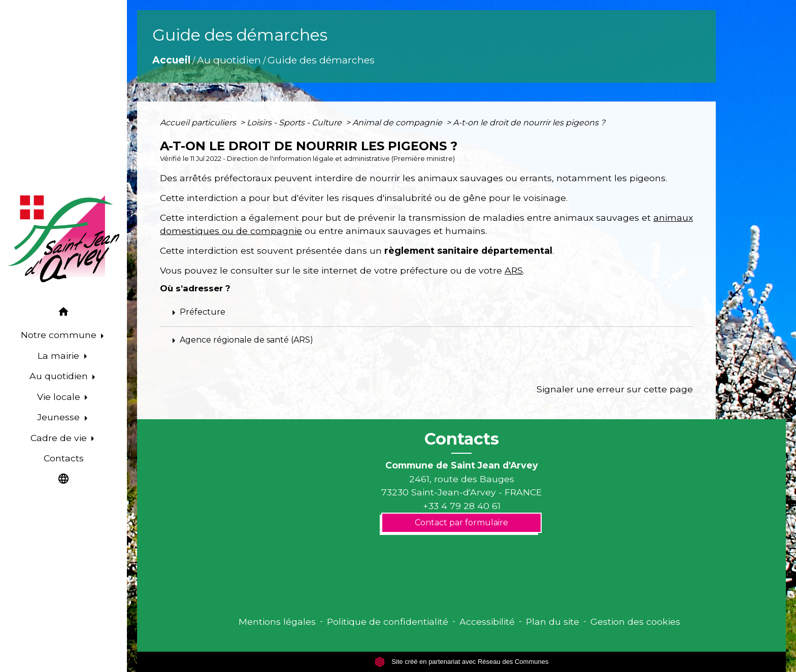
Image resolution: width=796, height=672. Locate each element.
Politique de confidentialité (388, 621)
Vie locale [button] (60, 397)
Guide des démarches (321, 60)
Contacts (462, 439)
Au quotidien (229, 60)
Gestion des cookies (635, 621)
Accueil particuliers (199, 123)
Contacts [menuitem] (64, 458)
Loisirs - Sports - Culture (295, 123)
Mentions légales (277, 621)
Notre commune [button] (60, 335)
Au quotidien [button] (60, 376)
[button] (63, 313)
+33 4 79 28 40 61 (462, 506)
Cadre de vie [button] (60, 438)
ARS (514, 270)
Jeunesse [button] (60, 417)
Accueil (171, 60)
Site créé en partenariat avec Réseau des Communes (462, 662)
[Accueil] (63, 239)
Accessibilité (487, 621)
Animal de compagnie (398, 123)
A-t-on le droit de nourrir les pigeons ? (529, 123)
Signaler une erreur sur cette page (615, 389)
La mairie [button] (60, 356)
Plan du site (553, 621)
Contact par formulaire (461, 523)
